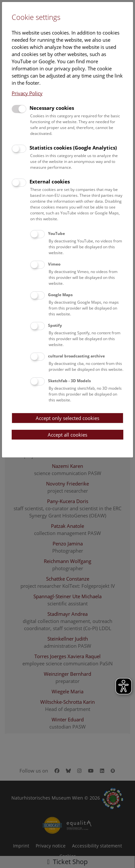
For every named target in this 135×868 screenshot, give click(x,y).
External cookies (50, 181)
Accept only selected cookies (67, 418)
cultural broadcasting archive (76, 356)
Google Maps (60, 295)
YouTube (56, 233)
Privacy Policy (27, 93)
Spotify (55, 325)
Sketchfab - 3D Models (69, 381)
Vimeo (54, 264)
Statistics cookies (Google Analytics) (73, 148)
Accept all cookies (67, 435)
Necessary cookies (52, 108)
